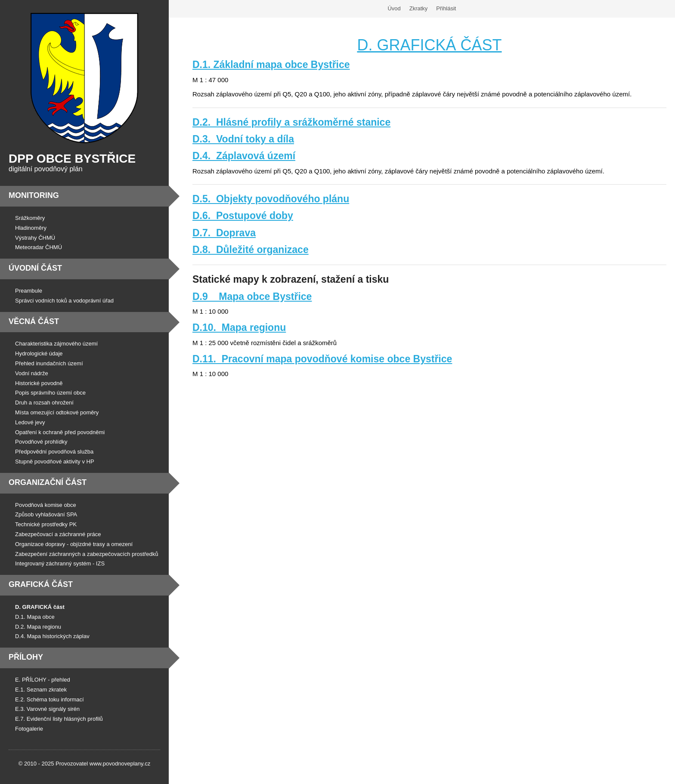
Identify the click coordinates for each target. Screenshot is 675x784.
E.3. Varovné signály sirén (47, 709)
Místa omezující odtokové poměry (57, 412)
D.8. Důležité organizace (251, 250)
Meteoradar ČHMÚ (39, 247)
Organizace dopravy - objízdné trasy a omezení (74, 544)
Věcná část (34, 321)
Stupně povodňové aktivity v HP (55, 461)
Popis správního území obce (50, 393)
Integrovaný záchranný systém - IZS (60, 563)
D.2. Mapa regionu (38, 627)
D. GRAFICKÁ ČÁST (429, 45)
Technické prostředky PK (46, 524)
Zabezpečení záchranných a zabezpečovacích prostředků (87, 554)
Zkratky (419, 8)
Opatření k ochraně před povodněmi (60, 432)
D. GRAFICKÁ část (40, 607)
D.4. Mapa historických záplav (52, 636)
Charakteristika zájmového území (56, 344)
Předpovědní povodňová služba (54, 452)
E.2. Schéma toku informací (50, 699)
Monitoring (34, 195)
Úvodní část (35, 268)
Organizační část (48, 482)
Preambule (29, 291)
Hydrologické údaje (39, 353)
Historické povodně (39, 383)
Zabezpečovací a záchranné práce (58, 534)
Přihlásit (446, 8)
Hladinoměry (31, 228)
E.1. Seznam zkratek (41, 690)
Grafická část (41, 584)
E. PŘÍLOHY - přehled (43, 680)
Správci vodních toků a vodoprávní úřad (64, 301)
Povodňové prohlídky (41, 442)
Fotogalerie (29, 729)
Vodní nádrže (32, 373)
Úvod (394, 8)
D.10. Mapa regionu (239, 327)
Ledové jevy (30, 422)
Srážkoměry (30, 218)
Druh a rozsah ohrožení (44, 403)
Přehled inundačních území (49, 363)
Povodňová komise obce (46, 505)
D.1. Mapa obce (35, 617)
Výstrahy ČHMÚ (35, 238)
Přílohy (26, 657)
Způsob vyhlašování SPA (46, 514)
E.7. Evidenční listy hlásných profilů (59, 719)
